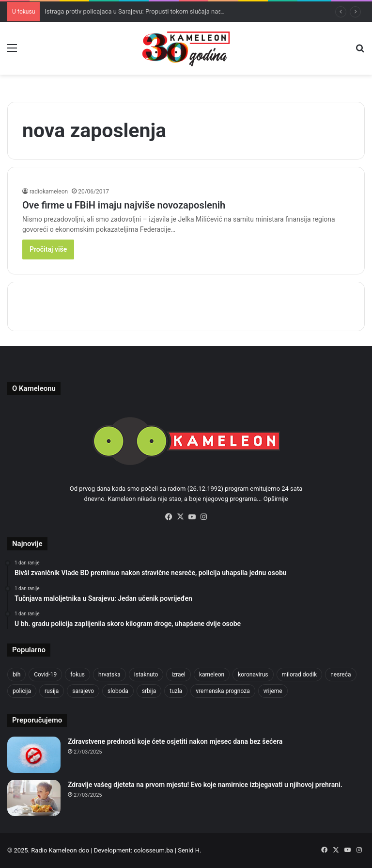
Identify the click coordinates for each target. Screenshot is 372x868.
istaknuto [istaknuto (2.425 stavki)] (146, 675)
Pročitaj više (48, 249)
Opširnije (276, 499)
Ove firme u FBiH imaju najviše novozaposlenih (124, 205)
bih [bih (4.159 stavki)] (16, 675)
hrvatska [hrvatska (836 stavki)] (109, 675)
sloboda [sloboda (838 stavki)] (118, 691)
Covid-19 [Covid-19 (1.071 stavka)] (45, 675)
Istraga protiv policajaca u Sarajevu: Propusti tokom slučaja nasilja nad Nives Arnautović (167, 11)
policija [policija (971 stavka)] (22, 691)
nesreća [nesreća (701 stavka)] (341, 675)
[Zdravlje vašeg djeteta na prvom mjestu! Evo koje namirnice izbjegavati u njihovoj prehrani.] (34, 798)
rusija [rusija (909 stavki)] (52, 691)
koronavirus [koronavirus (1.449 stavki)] (253, 675)
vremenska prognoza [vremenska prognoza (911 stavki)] (223, 691)
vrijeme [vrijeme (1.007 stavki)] (273, 691)
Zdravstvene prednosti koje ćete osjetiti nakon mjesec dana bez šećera (175, 741)
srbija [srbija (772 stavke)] (149, 691)
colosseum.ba (153, 850)
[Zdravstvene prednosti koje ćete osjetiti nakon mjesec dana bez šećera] (34, 755)
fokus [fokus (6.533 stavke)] (77, 675)
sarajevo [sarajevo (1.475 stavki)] (83, 691)
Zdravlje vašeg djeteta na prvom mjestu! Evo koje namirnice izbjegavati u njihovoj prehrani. (205, 785)
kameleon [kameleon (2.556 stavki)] (212, 675)
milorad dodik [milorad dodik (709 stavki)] (300, 675)
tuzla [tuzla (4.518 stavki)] (176, 691)
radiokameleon (49, 192)
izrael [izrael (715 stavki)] (178, 675)
